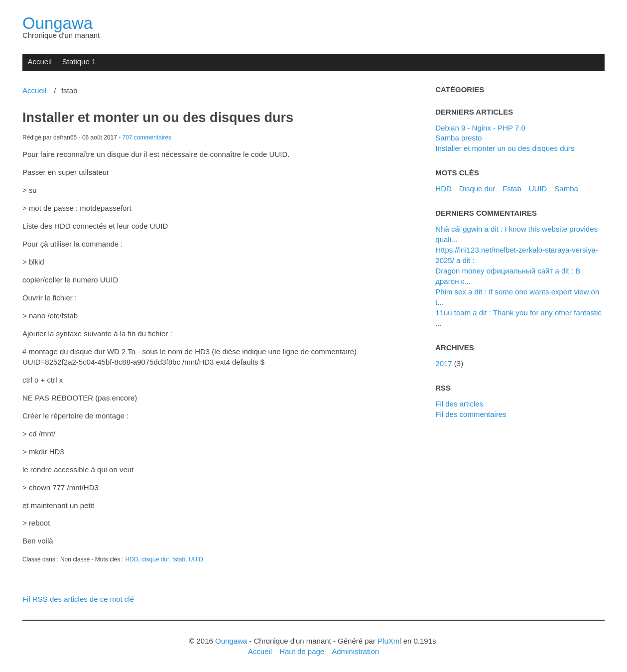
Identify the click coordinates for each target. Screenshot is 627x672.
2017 (443, 363)
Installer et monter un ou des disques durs (158, 118)
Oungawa (58, 23)
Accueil (39, 62)
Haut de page (302, 651)
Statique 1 (79, 62)
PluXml (389, 641)
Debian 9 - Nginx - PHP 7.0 (480, 128)
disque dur (155, 559)
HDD (131, 559)
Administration (355, 651)
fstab (179, 559)
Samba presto (458, 138)
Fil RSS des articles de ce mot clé (78, 599)
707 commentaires (147, 137)
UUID (196, 559)
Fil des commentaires (471, 414)
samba (566, 189)
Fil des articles (459, 404)
